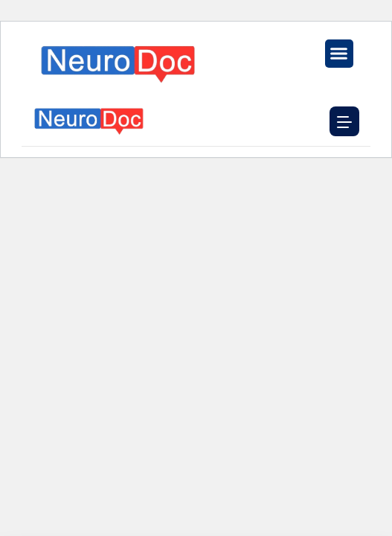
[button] (339, 54)
